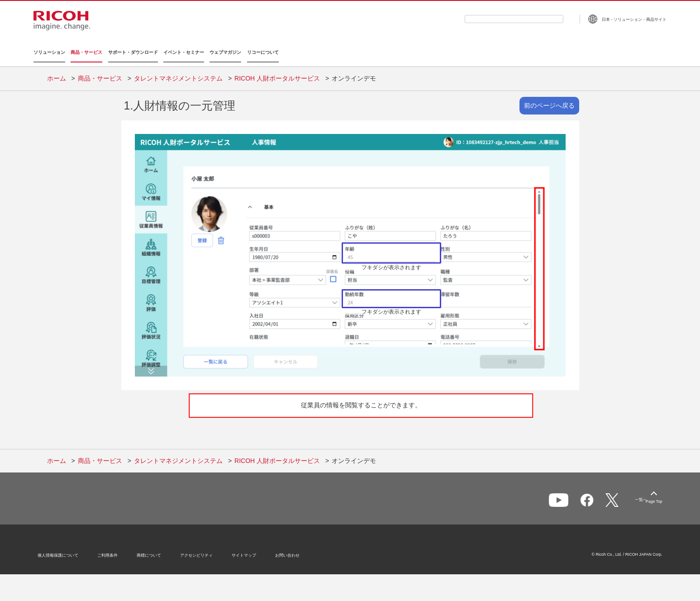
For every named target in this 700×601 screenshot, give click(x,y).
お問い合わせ (297, 553)
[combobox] (501, 19)
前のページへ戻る (549, 100)
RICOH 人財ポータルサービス (277, 72)
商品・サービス (100, 72)
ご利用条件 (117, 553)
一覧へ (610, 498)
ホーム (57, 72)
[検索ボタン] (555, 19)
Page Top (645, 497)
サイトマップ (253, 553)
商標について (158, 553)
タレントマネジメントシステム (178, 72)
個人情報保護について (67, 553)
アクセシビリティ (206, 553)
